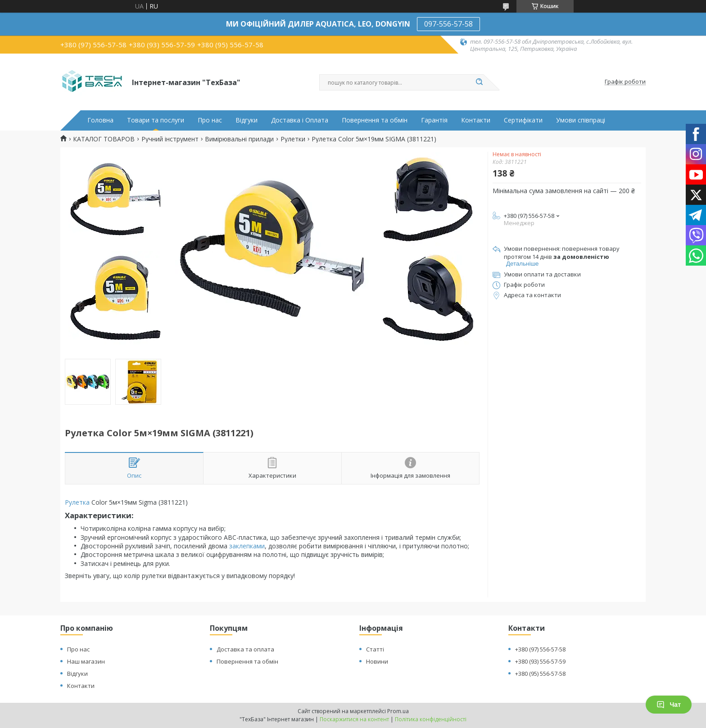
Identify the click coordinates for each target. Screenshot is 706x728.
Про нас (210, 120)
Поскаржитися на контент (354, 719)
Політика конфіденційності (431, 719)
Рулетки (293, 139)
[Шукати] (479, 82)
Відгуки (247, 120)
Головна (100, 120)
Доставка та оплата (245, 649)
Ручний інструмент (170, 139)
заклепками (247, 546)
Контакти (476, 120)
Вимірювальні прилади (239, 139)
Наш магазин (86, 661)
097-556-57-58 (448, 24)
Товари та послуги (156, 120)
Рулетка (77, 502)
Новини (377, 661)
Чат (669, 705)
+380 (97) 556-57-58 (540, 649)
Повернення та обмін (375, 120)
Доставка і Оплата (300, 120)
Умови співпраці (581, 120)
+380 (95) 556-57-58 (540, 674)
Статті (375, 649)
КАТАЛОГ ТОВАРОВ (104, 139)
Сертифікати (523, 120)
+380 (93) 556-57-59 (540, 661)
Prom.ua (398, 711)
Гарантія (434, 120)
